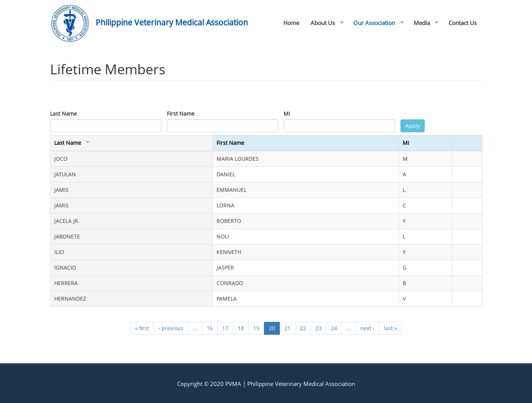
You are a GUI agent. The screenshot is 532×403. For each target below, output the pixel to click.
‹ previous (171, 328)
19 (256, 328)
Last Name (64, 114)
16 (210, 328)
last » (390, 328)
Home (291, 23)
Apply (413, 126)
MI (287, 114)
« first (142, 328)
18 (241, 328)
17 (225, 328)
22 (303, 328)
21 (287, 328)
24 (334, 328)
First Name (181, 114)
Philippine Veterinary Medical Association (172, 22)
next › (367, 328)
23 (319, 328)
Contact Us (463, 23)
